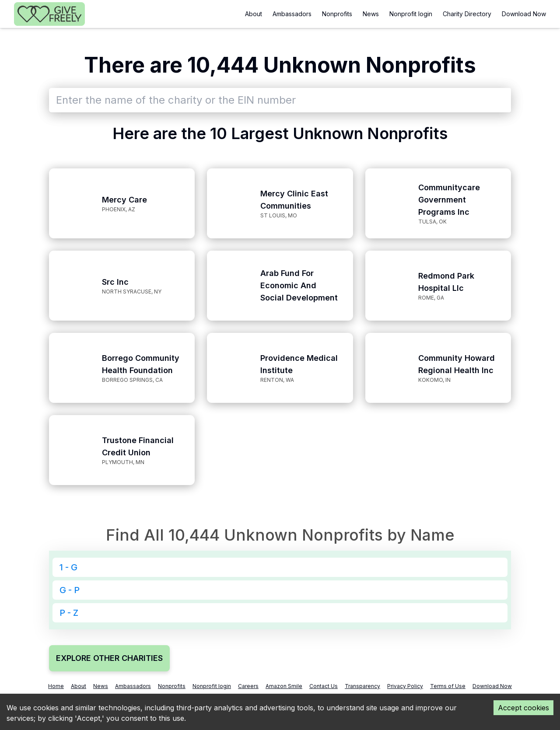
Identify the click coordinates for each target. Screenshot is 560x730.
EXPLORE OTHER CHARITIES (109, 658)
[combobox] (280, 100)
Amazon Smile (284, 686)
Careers (248, 686)
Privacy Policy (405, 686)
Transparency (362, 686)
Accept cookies (523, 708)
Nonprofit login (411, 14)
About (254, 14)
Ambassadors (292, 14)
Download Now (524, 14)
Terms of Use (448, 686)
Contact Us (324, 686)
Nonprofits (337, 14)
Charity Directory (467, 14)
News (371, 14)
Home (56, 686)
